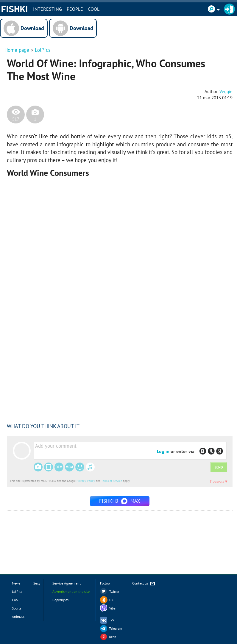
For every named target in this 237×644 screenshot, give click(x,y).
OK (112, 600)
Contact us (144, 584)
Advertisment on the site (71, 591)
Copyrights (60, 600)
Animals (18, 616)
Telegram (116, 629)
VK (113, 620)
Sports (17, 608)
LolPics (43, 50)
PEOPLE (75, 9)
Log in (163, 451)
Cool (94, 9)
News (16, 583)
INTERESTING (47, 9)
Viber (113, 608)
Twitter (114, 592)
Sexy (37, 583)
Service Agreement (67, 583)
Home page (17, 50)
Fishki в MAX (120, 501)
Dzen (113, 637)
